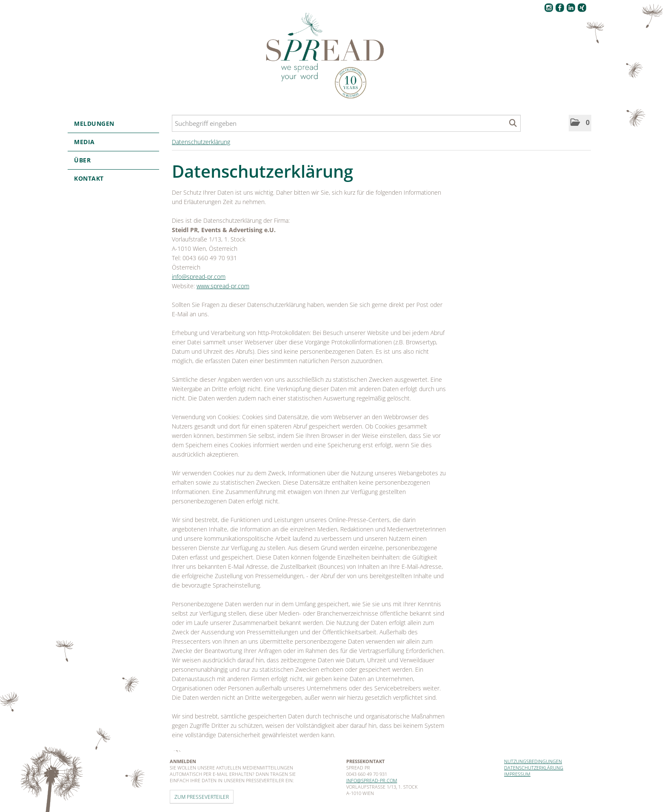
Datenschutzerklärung (201, 142)
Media (113, 142)
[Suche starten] (513, 123)
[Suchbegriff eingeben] (346, 123)
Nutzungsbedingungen (533, 761)
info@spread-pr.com (199, 277)
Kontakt (89, 178)
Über (113, 160)
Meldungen (113, 124)
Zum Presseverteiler (202, 797)
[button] (580, 123)
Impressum (517, 774)
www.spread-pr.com (223, 286)
